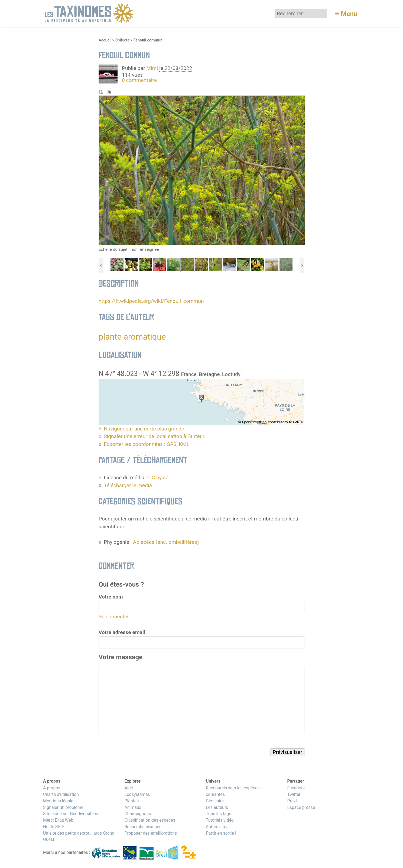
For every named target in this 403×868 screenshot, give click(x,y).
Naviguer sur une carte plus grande (144, 429)
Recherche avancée (143, 827)
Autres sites (217, 827)
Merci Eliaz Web (58, 820)
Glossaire (215, 801)
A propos (52, 788)
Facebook (296, 788)
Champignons (138, 814)
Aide (129, 788)
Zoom (101, 93)
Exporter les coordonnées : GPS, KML (147, 444)
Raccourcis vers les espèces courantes (233, 791)
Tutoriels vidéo (220, 820)
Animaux (133, 807)
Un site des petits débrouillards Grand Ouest (79, 836)
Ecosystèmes (137, 794)
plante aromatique (132, 337)
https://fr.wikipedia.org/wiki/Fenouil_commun (151, 301)
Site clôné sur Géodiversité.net (72, 814)
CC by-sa (158, 478)
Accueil (105, 40)
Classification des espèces (150, 820)
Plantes (131, 801)
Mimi (153, 68)
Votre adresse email (122, 632)
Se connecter (114, 617)
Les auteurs (217, 807)
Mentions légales (59, 801)
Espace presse (301, 807)
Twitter (294, 794)
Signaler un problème (63, 807)
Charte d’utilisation (61, 794)
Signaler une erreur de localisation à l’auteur (154, 436)
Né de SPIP (54, 827)
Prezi (292, 801)
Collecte (122, 40)
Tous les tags (219, 814)
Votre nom (111, 597)
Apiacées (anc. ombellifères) (166, 542)
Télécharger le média (109, 93)
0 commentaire (139, 80)
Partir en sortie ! (221, 833)
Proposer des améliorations (151, 833)
